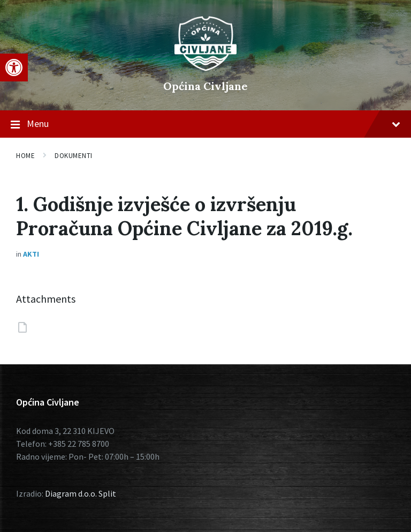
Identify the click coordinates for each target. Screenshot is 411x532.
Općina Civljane (205, 86)
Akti (31, 254)
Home (25, 156)
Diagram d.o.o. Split (81, 493)
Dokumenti (74, 156)
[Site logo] (205, 68)
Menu (205, 124)
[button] (14, 68)
